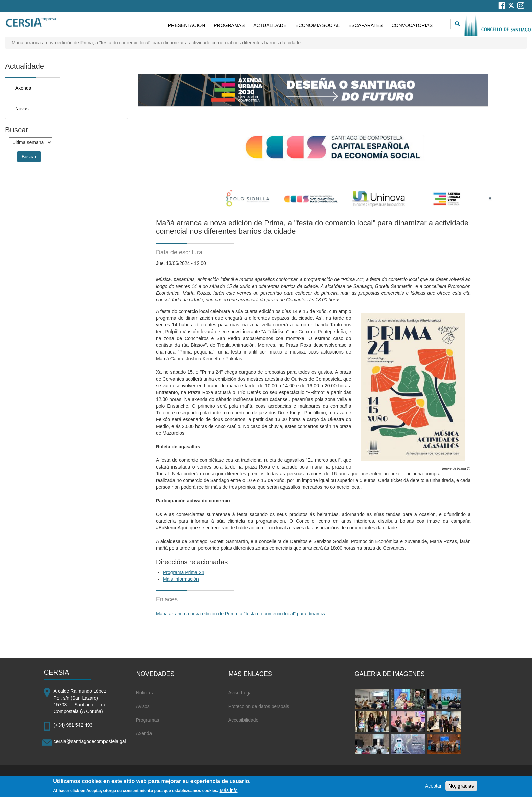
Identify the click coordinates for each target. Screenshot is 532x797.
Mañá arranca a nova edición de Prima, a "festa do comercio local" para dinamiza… (244, 614)
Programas (147, 720)
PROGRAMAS (229, 25)
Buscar (29, 157)
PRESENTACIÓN (187, 25)
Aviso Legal (240, 693)
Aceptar (433, 788)
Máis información (181, 579)
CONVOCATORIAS (412, 25)
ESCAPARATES (365, 25)
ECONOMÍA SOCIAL (317, 25)
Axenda (23, 88)
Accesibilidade (244, 720)
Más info (229, 792)
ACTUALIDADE (270, 25)
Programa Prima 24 (183, 572)
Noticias (144, 693)
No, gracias (461, 788)
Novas (22, 109)
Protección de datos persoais (259, 706)
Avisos (143, 706)
